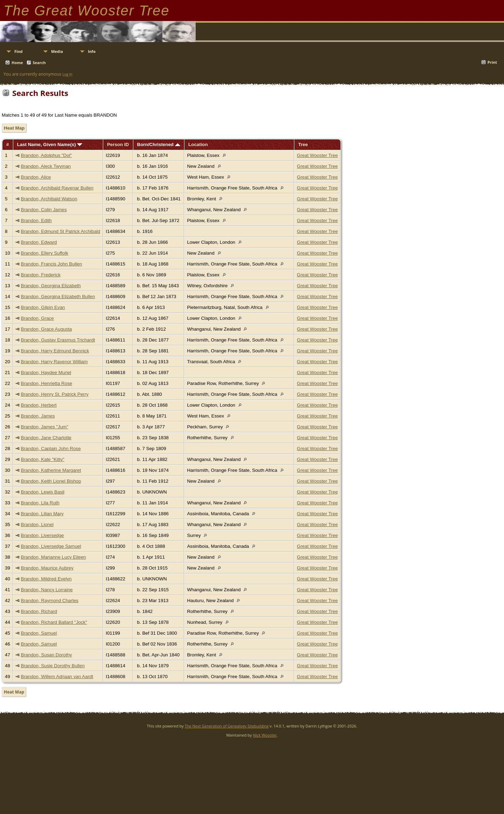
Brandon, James (38, 416)
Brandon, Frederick (41, 275)
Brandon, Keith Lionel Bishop (51, 481)
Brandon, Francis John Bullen (52, 264)
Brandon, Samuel (39, 633)
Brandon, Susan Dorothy (47, 655)
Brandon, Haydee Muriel (46, 372)
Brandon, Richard (39, 611)
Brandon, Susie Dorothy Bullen (53, 666)
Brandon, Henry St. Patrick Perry (55, 394)
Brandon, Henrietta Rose (47, 383)
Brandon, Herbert (39, 405)
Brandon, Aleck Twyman (46, 166)
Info (92, 51)
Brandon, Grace (37, 318)
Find (19, 51)
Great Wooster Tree (317, 155)
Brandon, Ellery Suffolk (45, 253)
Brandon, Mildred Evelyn (46, 579)
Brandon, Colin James (44, 210)
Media (57, 51)
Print (492, 62)
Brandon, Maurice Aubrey (47, 568)
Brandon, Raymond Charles (50, 601)
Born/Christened (159, 144)
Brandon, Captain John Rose (51, 449)
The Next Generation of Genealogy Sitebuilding (227, 726)
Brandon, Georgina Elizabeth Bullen (58, 296)
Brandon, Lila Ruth (40, 503)
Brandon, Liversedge (43, 535)
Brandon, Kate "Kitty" (43, 459)
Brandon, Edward (39, 242)
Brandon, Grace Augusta (47, 329)
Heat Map (14, 128)
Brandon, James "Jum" (45, 427)
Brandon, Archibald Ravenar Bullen (57, 188)
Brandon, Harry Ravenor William (54, 362)
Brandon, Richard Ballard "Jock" (54, 622)
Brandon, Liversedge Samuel (51, 546)
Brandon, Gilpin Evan (43, 307)
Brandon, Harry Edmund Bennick (55, 351)
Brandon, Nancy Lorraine (47, 590)
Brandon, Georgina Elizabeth (51, 286)
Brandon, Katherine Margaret (51, 470)
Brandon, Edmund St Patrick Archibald (61, 231)
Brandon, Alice (36, 177)
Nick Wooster (265, 735)
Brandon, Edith (36, 220)
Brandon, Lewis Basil (43, 492)
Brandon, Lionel (37, 525)
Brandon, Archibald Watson (49, 199)
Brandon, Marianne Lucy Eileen (54, 557)
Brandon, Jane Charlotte (46, 438)
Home (17, 63)
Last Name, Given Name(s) (50, 144)
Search (39, 63)
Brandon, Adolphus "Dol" (47, 155)
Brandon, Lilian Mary (42, 514)
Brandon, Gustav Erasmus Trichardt (58, 340)
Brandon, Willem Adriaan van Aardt (57, 677)
